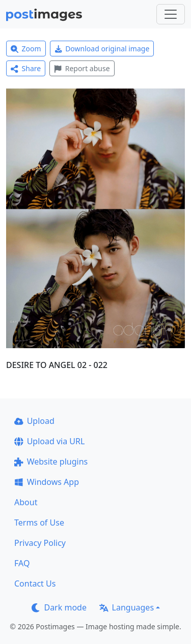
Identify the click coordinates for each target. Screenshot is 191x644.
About (26, 502)
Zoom (26, 49)
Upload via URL (49, 441)
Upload (34, 421)
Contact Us (35, 584)
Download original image (102, 49)
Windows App (47, 482)
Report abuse (82, 68)
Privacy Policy (40, 543)
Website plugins (51, 462)
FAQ (22, 563)
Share (26, 68)
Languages (127, 607)
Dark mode (59, 607)
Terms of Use (39, 523)
